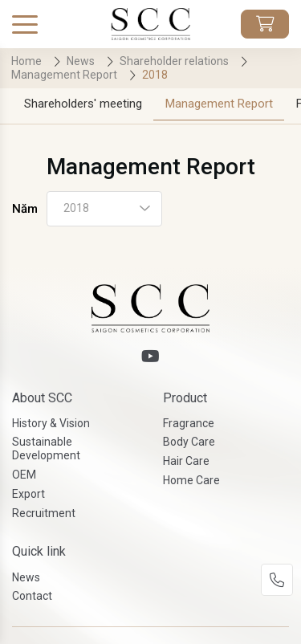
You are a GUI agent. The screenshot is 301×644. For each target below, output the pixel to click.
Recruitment (44, 513)
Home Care (191, 480)
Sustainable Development (46, 448)
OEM (24, 475)
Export (28, 494)
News (26, 577)
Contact (32, 596)
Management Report (219, 104)
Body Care (189, 442)
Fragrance (189, 423)
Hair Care (186, 461)
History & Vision (51, 423)
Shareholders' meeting (83, 104)
